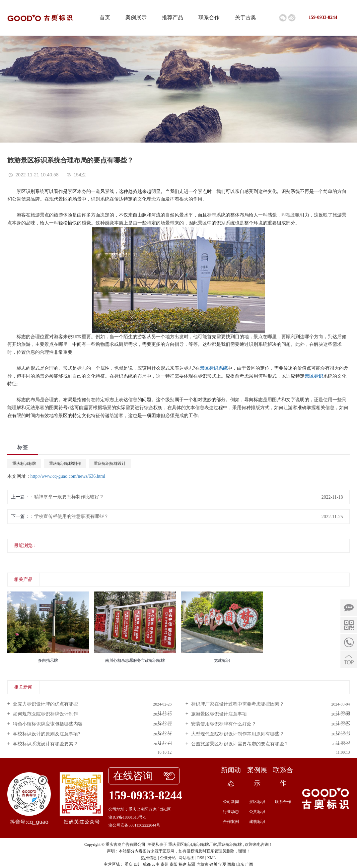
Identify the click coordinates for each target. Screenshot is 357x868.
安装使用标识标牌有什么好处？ (223, 724)
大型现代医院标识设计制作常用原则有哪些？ (237, 734)
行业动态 (231, 812)
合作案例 (231, 822)
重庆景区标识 (180, 844)
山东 (240, 864)
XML (212, 858)
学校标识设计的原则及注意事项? (46, 734)
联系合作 (209, 17)
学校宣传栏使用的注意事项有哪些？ (71, 516)
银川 (213, 864)
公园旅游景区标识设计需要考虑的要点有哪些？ (240, 744)
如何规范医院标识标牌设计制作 (45, 714)
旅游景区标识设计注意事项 (219, 714)
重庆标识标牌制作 (65, 464)
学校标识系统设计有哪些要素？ (45, 744)
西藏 (231, 864)
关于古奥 (246, 17)
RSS (201, 858)
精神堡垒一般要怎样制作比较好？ (69, 497)
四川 (138, 864)
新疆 (191, 864)
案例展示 (136, 17)
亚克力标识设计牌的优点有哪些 (45, 704)
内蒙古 (202, 864)
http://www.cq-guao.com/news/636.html (68, 476)
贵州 (165, 864)
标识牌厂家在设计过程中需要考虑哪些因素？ (237, 704)
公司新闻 (231, 802)
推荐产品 (173, 17)
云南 (156, 864)
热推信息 (149, 858)
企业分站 (168, 858)
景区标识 (257, 802)
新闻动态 (231, 776)
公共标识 (257, 812)
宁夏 (222, 864)
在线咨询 (133, 776)
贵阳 (174, 864)
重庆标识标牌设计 (110, 464)
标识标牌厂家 (205, 844)
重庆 (129, 864)
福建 (182, 864)
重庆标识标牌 (24, 464)
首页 (105, 17)
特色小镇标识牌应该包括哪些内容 (47, 724)
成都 (147, 864)
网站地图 (186, 858)
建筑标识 (257, 822)
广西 (249, 864)
